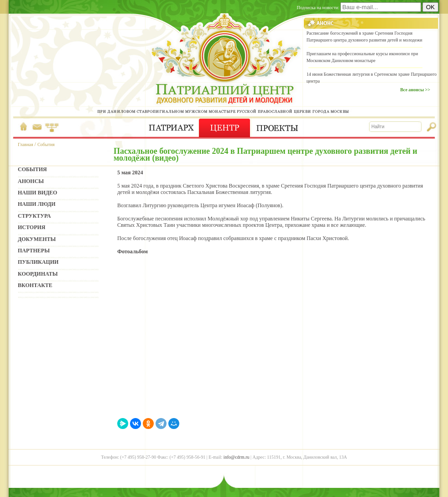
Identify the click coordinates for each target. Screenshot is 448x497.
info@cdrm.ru (237, 457)
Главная (26, 144)
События (46, 144)
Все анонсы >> (415, 90)
